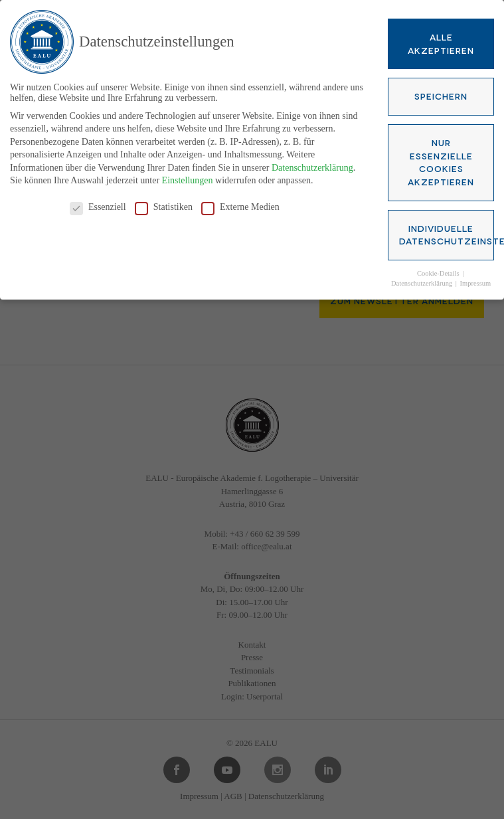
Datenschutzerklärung (312, 165)
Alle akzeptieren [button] (441, 41)
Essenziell (98, 205)
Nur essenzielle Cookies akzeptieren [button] (441, 160)
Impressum (476, 281)
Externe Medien (240, 205)
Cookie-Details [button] (439, 271)
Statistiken (164, 205)
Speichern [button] (441, 94)
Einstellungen (188, 178)
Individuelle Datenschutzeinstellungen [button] (447, 232)
